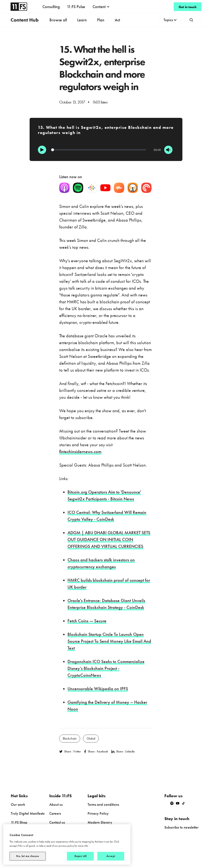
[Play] (42, 150)
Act (117, 20)
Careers (55, 813)
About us (56, 804)
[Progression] (98, 150)
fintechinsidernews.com (80, 452)
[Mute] (168, 150)
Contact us (57, 822)
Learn (82, 20)
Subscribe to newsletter (181, 827)
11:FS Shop (19, 822)
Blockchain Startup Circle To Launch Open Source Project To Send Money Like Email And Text (109, 641)
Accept (111, 856)
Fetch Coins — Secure (87, 621)
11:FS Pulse (76, 7)
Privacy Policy (98, 813)
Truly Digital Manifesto (28, 813)
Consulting (51, 7)
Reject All (80, 856)
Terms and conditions (103, 804)
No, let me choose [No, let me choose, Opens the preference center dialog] (28, 856)
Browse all (58, 20)
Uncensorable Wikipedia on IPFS (98, 689)
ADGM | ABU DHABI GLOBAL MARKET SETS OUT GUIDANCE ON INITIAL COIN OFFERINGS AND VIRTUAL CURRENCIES (109, 539)
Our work (18, 804)
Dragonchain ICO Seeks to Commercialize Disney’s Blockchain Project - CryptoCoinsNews (106, 668)
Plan (101, 20)
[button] (101, 7)
